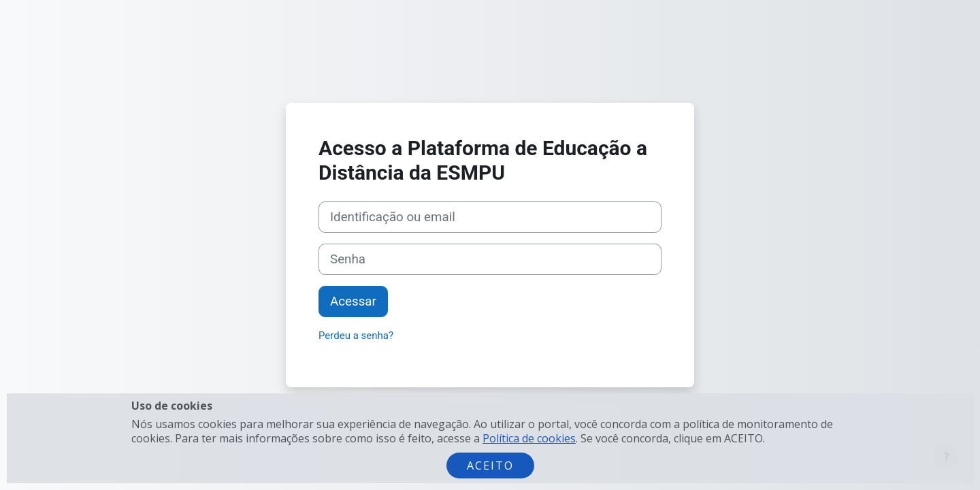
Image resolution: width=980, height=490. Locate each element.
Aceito (490, 465)
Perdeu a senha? (356, 336)
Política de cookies (529, 438)
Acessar (353, 301)
